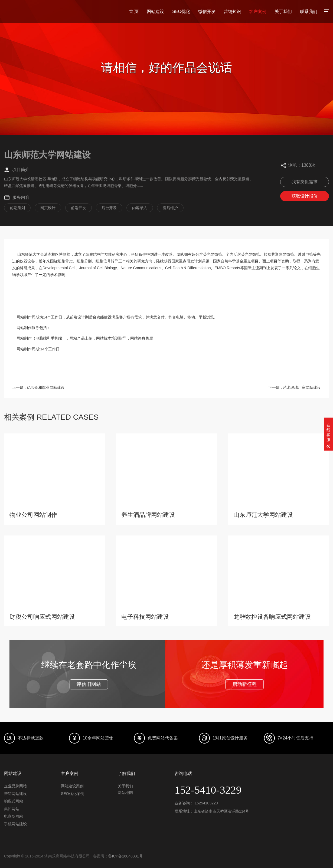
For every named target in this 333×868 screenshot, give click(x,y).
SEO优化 (181, 11)
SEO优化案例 (73, 794)
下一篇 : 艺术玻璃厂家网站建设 (295, 387)
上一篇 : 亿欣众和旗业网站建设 (38, 387)
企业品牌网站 (15, 786)
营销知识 (232, 11)
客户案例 (258, 11)
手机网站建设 (15, 824)
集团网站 (12, 809)
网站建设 (155, 11)
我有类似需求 (305, 182)
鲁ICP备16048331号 (126, 856)
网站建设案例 (72, 786)
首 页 (134, 11)
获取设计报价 (305, 196)
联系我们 (309, 11)
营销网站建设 (15, 794)
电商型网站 (14, 816)
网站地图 (125, 793)
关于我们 (283, 11)
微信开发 (207, 11)
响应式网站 (14, 801)
